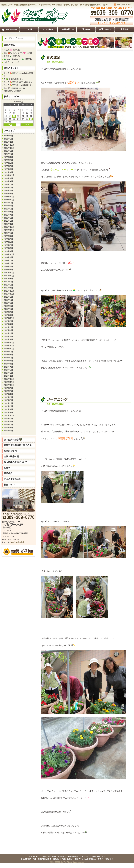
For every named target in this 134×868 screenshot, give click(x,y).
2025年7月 (8, 157)
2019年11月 (9, 294)
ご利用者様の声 (67, 29)
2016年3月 (8, 406)
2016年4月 (8, 403)
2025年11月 (9, 148)
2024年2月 (8, 190)
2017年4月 (8, 367)
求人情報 (124, 29)
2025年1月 (8, 172)
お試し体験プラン (98, 857)
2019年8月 (8, 300)
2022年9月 (8, 233)
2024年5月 (8, 184)
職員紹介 (8, 473)
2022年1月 (8, 251)
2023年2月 (8, 221)
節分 (6, 88)
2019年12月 (9, 291)
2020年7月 (8, 282)
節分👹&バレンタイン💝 (15, 53)
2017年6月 (8, 361)
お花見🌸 (8, 50)
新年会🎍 (8, 56)
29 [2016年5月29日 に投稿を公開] (31, 119)
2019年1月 (8, 315)
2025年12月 (9, 145)
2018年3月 (8, 333)
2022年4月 (8, 242)
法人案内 (86, 29)
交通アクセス (105, 29)
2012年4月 (8, 431)
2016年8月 (8, 391)
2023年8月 (8, 206)
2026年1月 (8, 142)
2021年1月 (8, 270)
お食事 (7, 468)
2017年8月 (8, 355)
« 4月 (10, 125)
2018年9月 (8, 321)
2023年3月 (8, 218)
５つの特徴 (48, 29)
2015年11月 (9, 415)
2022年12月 (9, 227)
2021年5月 (8, 260)
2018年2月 (8, 336)
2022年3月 (8, 245)
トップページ (10, 29)
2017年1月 (8, 376)
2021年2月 (8, 266)
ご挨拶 (29, 29)
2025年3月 (8, 166)
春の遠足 (53, 57)
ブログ (100, 859)
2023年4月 (8, 215)
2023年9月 (8, 203)
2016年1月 (8, 412)
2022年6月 (8, 239)
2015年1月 (8, 428)
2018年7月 (8, 324)
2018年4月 (8, 330)
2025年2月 (8, 169)
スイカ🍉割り (10, 73)
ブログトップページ (14, 38)
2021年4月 (8, 263)
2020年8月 (8, 279)
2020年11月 (9, 276)
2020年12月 (9, 273)
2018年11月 (9, 318)
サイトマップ (127, 5)
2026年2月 (8, 139)
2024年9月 (8, 178)
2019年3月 (8, 309)
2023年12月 (9, 197)
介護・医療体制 (11, 456)
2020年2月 (8, 285)
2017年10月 (9, 349)
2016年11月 (9, 382)
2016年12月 (9, 379)
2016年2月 (8, 409)
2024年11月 (9, 175)
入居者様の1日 (91, 859)
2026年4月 (8, 136)
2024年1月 (8, 194)
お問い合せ (109, 859)
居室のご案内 (10, 451)
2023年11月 (9, 200)
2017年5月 (8, 364)
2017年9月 (8, 352)
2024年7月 (8, 181)
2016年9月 (8, 388)
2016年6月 (8, 397)
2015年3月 (8, 421)
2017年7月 (8, 358)
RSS (118, 5)
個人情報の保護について (16, 462)
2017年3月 (8, 370)
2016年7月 (8, 394)
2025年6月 (8, 160)
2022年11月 (9, 230)
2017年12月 (9, 342)
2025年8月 (8, 154)
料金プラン (9, 485)
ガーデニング (57, 399)
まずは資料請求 (13, 440)
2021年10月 (9, 254)
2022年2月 (8, 248)
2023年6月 (8, 212)
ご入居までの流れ (12, 479)
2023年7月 (8, 209)
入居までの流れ (67, 859)
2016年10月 (9, 385)
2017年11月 (9, 345)
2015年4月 (8, 419)
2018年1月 (8, 339)
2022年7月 (8, 236)
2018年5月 (8, 327)
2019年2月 (8, 312)
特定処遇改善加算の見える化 (18, 445)
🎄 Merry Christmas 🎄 (14, 59)
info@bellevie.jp (18, 542)
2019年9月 (8, 297)
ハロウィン (9, 62)
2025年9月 (8, 151)
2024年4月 (8, 188)
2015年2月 (8, 425)
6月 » (27, 125)
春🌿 (6, 79)
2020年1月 (8, 288)
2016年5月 (8, 400)
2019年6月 (8, 303)
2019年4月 (8, 306)
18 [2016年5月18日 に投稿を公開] (14, 116)
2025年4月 (8, 163)
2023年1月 (8, 224)
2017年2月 (8, 373)
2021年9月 (8, 257)
